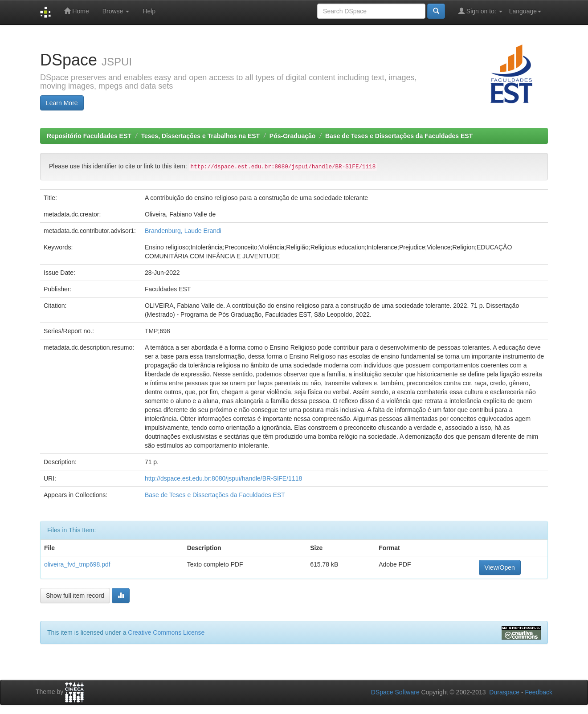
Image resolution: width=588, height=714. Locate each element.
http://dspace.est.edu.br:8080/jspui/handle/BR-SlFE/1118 (223, 478)
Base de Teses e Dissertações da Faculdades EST (399, 136)
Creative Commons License (166, 632)
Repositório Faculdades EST (89, 136)
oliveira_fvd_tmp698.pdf (77, 564)
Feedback (539, 692)
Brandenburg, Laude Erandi (183, 231)
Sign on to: (480, 11)
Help (149, 11)
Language (525, 11)
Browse (116, 11)
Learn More (62, 103)
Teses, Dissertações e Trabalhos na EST (201, 136)
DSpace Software (395, 692)
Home (76, 11)
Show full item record (75, 596)
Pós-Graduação (292, 136)
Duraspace (504, 692)
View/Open (500, 567)
